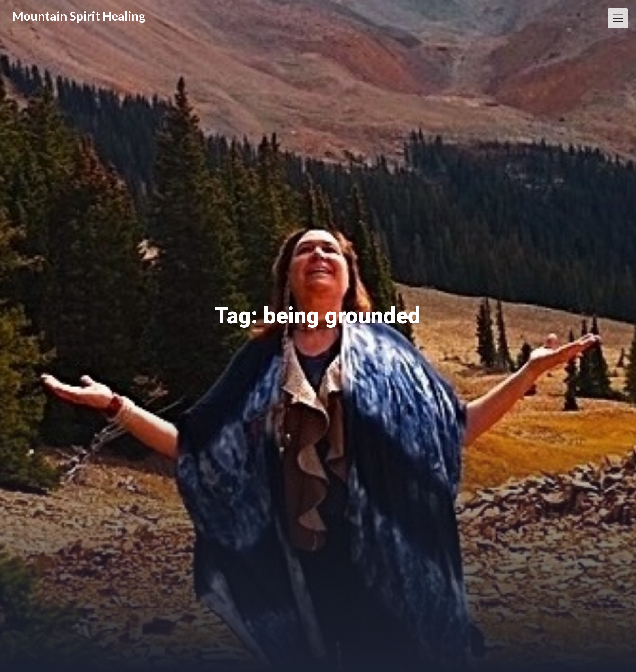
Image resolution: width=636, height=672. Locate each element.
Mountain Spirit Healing (79, 16)
